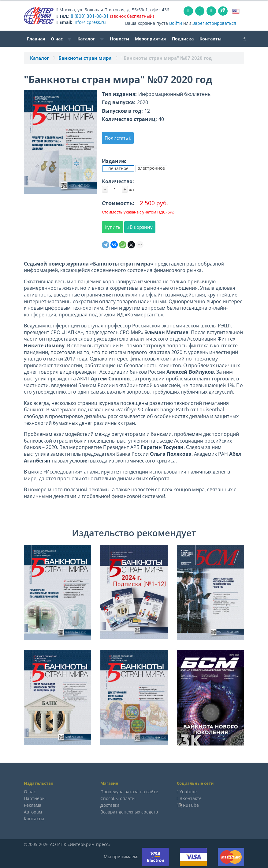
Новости (119, 38)
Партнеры (35, 798)
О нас (61, 38)
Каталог (91, 38)
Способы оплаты (118, 798)
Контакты (210, 38)
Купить (113, 227)
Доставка (110, 805)
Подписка (183, 38)
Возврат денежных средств (129, 811)
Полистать (118, 138)
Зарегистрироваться (214, 23)
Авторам (33, 811)
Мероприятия (150, 38)
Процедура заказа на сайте (129, 791)
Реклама (33, 805)
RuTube (191, 805)
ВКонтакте (191, 798)
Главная (36, 38)
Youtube (188, 791)
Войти (176, 23)
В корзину (140, 227)
